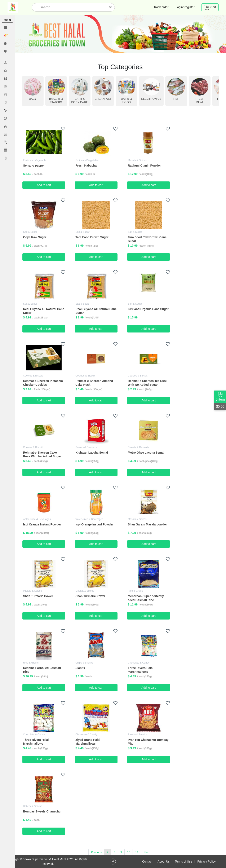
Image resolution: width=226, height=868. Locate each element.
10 (129, 852)
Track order (161, 7)
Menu (7, 20)
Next (147, 852)
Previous (97, 852)
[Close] (110, 7)
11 (137, 852)
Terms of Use (183, 862)
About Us (164, 862)
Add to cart (44, 185)
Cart (210, 7)
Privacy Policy (206, 862)
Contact (147, 862)
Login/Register (185, 7)
